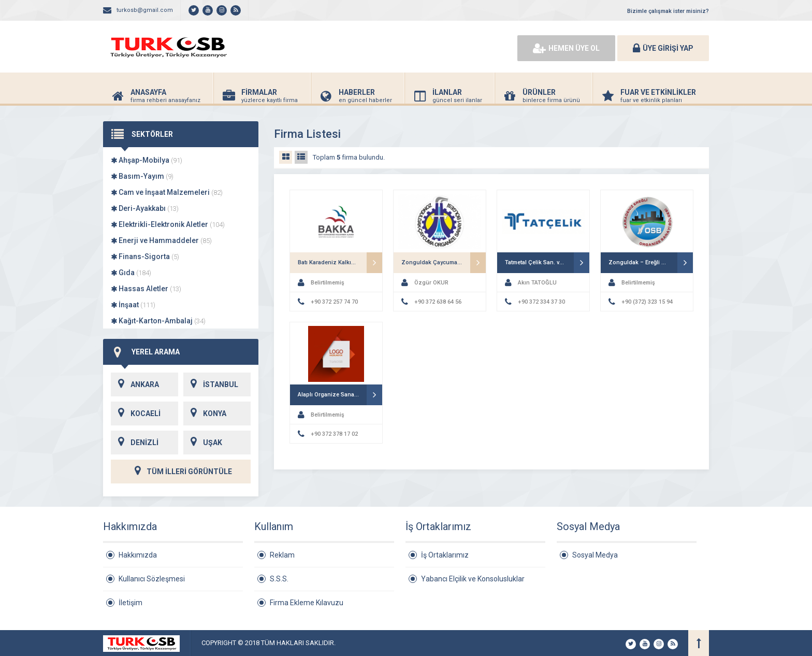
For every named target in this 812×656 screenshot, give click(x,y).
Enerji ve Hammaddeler (161, 240)
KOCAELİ (136, 413)
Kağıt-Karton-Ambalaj (158, 321)
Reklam (282, 555)
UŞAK (203, 443)
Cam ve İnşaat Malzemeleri (167, 192)
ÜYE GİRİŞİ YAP (663, 48)
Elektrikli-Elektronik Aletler (168, 224)
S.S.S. (279, 579)
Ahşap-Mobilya (147, 160)
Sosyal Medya (595, 555)
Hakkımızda (138, 555)
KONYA (205, 413)
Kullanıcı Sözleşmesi (152, 579)
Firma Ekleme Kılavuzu (307, 603)
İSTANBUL (211, 384)
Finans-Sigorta (145, 256)
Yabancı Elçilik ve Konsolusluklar (473, 579)
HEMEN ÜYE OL (566, 48)
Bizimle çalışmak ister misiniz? (668, 11)
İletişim (130, 603)
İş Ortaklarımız (445, 555)
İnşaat (133, 305)
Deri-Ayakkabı (145, 208)
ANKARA (135, 384)
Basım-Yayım (142, 176)
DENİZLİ (135, 443)
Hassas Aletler (146, 289)
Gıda (131, 273)
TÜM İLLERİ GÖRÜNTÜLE (181, 472)
